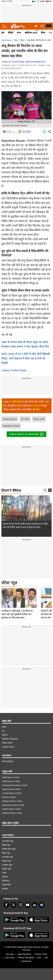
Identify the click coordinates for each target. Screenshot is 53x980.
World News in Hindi (11, 781)
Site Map (10, 954)
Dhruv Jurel (39, 419)
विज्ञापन (5, 735)
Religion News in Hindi (12, 801)
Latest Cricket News (14, 370)
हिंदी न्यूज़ (17, 402)
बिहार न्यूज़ (6, 853)
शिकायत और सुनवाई (10, 739)
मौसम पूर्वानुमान (8, 761)
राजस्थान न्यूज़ (7, 865)
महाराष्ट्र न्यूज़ (7, 861)
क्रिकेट (22, 40)
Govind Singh (18, 62)
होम (3, 33)
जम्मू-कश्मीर (7, 885)
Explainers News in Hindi (13, 805)
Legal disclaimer (24, 954)
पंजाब (4, 873)
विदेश (43, 33)
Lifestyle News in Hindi (12, 813)
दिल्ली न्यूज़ (6, 845)
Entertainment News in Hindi (15, 785)
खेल (16, 40)
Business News (9, 797)
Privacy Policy (41, 954)
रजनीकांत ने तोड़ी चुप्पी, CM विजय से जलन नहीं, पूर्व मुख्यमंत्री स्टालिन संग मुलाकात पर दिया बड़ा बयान (17, 594)
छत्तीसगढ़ (6, 881)
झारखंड (5, 889)
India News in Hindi (11, 777)
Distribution (26, 961)
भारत (19, 33)
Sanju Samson (10, 419)
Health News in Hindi (11, 809)
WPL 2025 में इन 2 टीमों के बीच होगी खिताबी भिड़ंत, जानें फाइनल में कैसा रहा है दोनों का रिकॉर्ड (26, 358)
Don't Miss (11, 490)
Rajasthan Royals (11, 426)
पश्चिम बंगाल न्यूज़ (9, 849)
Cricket (36, 406)
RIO (47, 958)
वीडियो (11, 33)
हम (3, 731)
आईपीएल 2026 (31, 33)
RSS (39, 958)
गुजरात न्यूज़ (7, 869)
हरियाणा (5, 877)
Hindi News (6, 40)
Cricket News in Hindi (12, 793)
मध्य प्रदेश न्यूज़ (7, 857)
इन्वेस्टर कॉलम (7, 743)
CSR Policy (10, 958)
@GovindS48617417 (36, 62)
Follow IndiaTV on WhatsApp (26, 434)
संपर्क (4, 727)
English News (8, 747)
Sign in (48, 1)
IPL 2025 (25, 419)
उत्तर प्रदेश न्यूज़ (8, 841)
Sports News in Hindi (11, 789)
